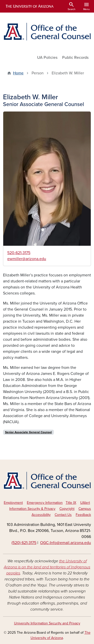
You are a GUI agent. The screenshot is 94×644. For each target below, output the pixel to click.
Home (18, 73)
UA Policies (47, 58)
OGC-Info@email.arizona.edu (66, 543)
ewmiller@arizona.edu (27, 259)
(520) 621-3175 (24, 543)
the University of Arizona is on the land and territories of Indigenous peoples (47, 567)
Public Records (75, 58)
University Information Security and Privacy (47, 623)
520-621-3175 (19, 253)
